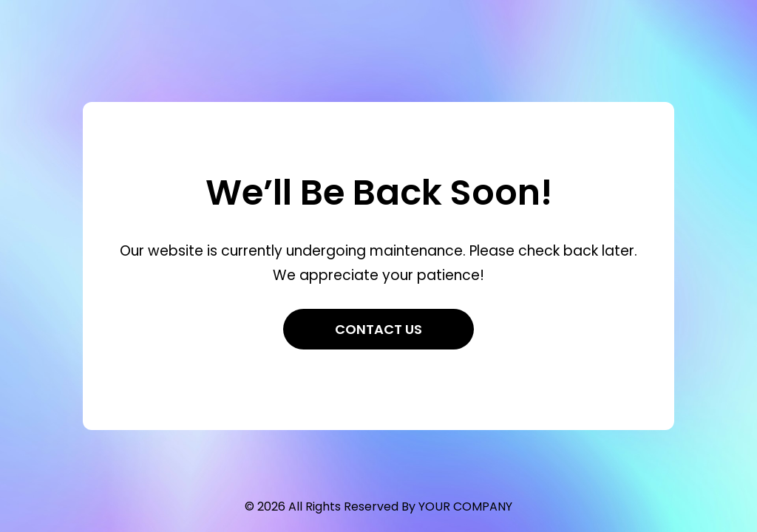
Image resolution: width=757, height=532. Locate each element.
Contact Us (378, 329)
